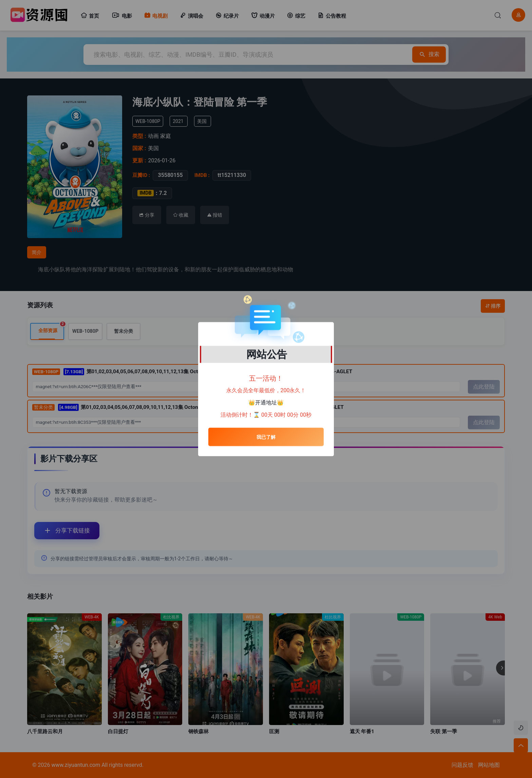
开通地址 (266, 403)
